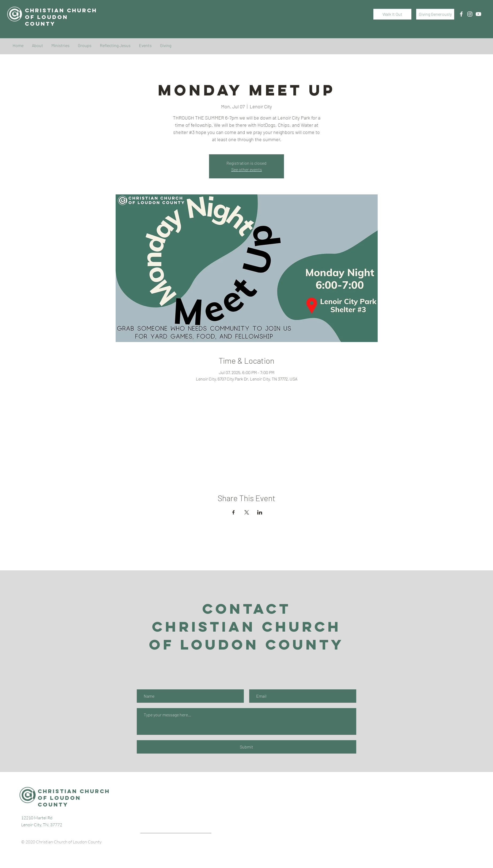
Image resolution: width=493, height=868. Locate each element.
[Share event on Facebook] (234, 512)
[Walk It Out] (392, 14)
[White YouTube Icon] (478, 14)
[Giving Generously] (435, 14)
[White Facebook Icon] (461, 14)
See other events (247, 169)
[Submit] (246, 747)
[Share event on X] (247, 512)
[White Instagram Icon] (470, 14)
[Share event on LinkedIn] (260, 512)
